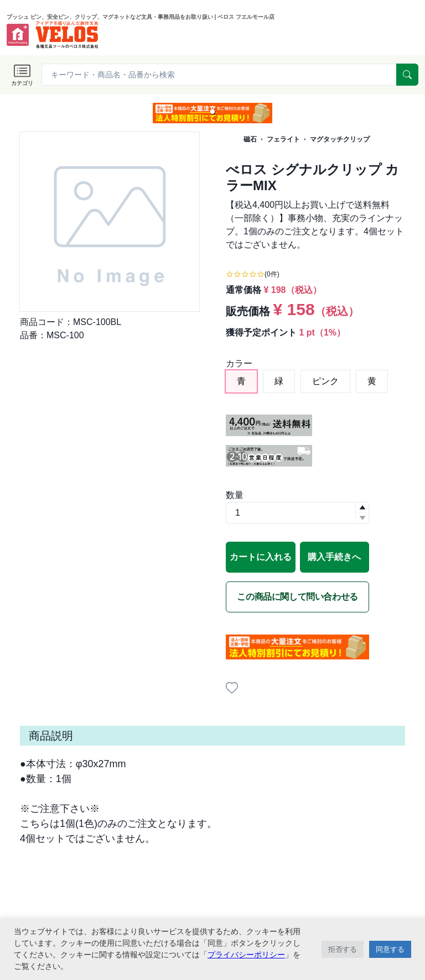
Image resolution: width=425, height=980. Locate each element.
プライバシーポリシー (246, 955)
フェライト (283, 139)
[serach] (407, 75)
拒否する (343, 949)
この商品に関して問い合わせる (297, 597)
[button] (212, 112)
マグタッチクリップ (340, 139)
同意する (390, 949)
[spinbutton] (297, 513)
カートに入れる (261, 557)
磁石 (250, 139)
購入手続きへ (334, 557)
